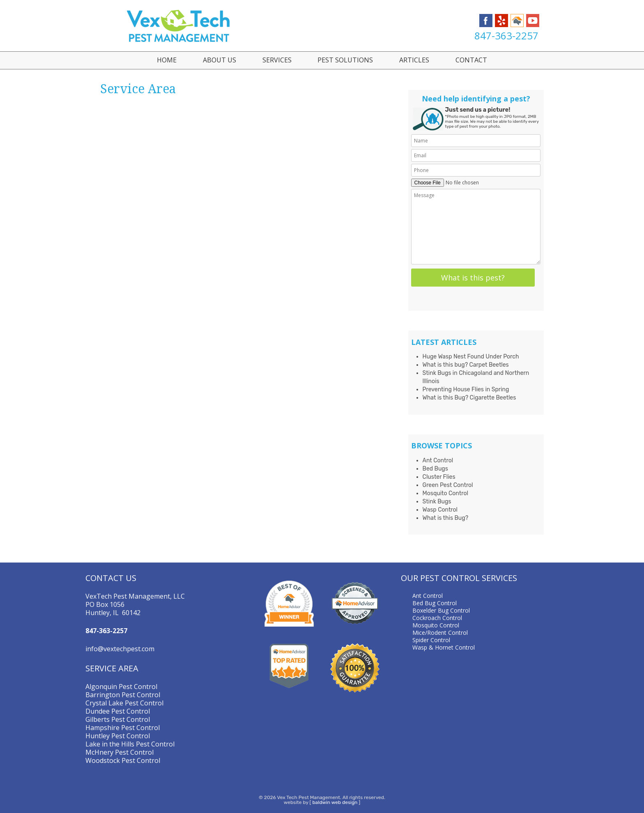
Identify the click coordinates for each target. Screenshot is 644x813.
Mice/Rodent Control (440, 633)
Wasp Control (440, 510)
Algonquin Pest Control (121, 687)
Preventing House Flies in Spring (466, 389)
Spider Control (431, 640)
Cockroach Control (437, 618)
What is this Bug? (446, 518)
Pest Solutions (345, 60)
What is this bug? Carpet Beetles (466, 365)
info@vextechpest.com (120, 649)
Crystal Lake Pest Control (124, 703)
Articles (414, 60)
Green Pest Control (448, 485)
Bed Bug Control (435, 603)
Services (277, 60)
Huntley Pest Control (118, 736)
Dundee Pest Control (118, 711)
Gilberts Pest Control (118, 719)
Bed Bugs (435, 469)
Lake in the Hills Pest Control (130, 744)
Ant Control (438, 460)
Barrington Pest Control (123, 695)
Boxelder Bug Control (441, 610)
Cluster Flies (439, 477)
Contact (471, 60)
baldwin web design (335, 802)
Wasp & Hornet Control (444, 647)
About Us (220, 60)
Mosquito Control (445, 493)
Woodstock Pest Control (123, 760)
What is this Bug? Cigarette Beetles (469, 398)
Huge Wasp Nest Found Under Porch (471, 357)
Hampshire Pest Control (123, 728)
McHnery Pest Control (120, 752)
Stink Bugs (437, 502)
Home (167, 60)
